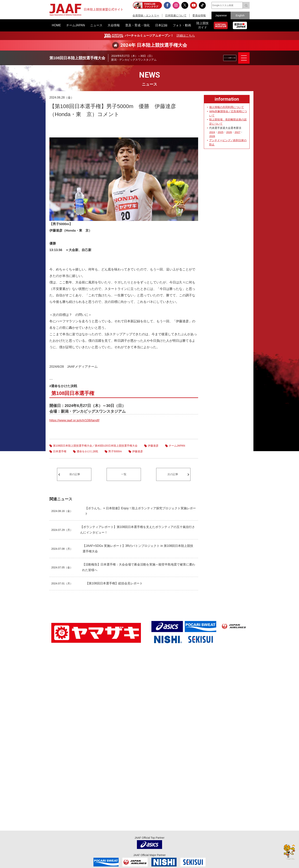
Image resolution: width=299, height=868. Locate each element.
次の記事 (173, 474)
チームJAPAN (177, 446)
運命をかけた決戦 (87, 451)
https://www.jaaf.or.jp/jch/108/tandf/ (74, 420)
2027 (237, 132)
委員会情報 (199, 15)
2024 (212, 132)
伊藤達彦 (153, 446)
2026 (229, 132)
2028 (212, 136)
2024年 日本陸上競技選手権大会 (154, 45)
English (240, 15)
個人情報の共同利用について (227, 107)
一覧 (124, 474)
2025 (221, 132)
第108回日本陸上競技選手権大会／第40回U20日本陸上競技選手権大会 (95, 446)
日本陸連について (176, 15)
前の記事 (75, 474)
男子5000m (115, 451)
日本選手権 (60, 451)
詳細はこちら (186, 36)
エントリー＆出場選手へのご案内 (217, 58)
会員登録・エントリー (146, 15)
